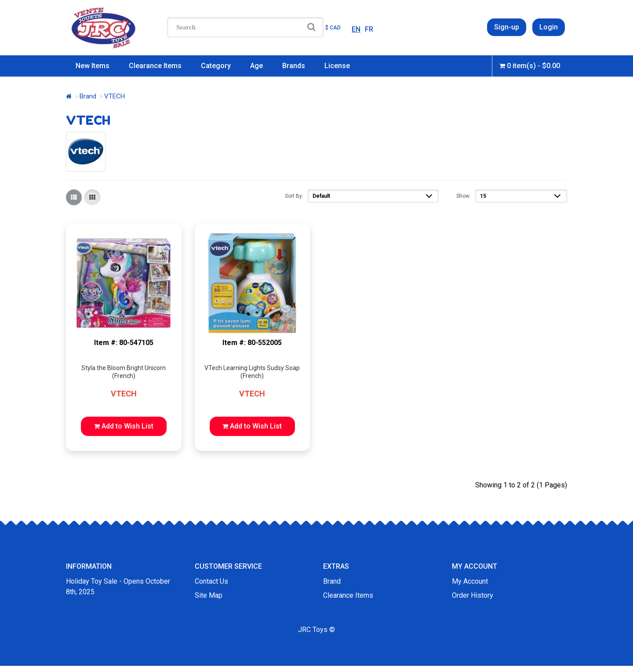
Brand (88, 96)
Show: (464, 196)
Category (216, 66)
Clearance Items (155, 66)
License (337, 66)
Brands (294, 66)
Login (549, 27)
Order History (473, 595)
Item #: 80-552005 (252, 343)
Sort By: (294, 196)
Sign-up (507, 27)
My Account (470, 581)
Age (256, 66)
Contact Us (211, 581)
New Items (93, 66)
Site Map (209, 595)
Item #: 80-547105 (124, 343)
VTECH (124, 394)
